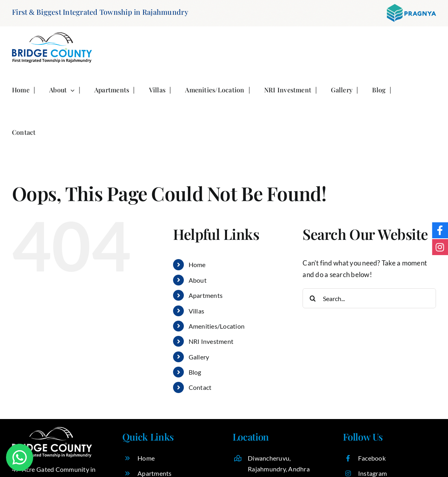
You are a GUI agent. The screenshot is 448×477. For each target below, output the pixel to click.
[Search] (313, 298)
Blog (195, 372)
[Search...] (369, 298)
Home (197, 264)
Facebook (372, 458)
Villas (197, 311)
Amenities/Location (217, 326)
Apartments (206, 295)
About (198, 280)
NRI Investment (211, 341)
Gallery (199, 357)
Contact (200, 387)
